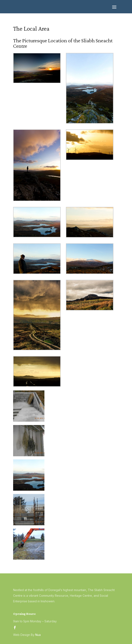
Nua (38, 635)
